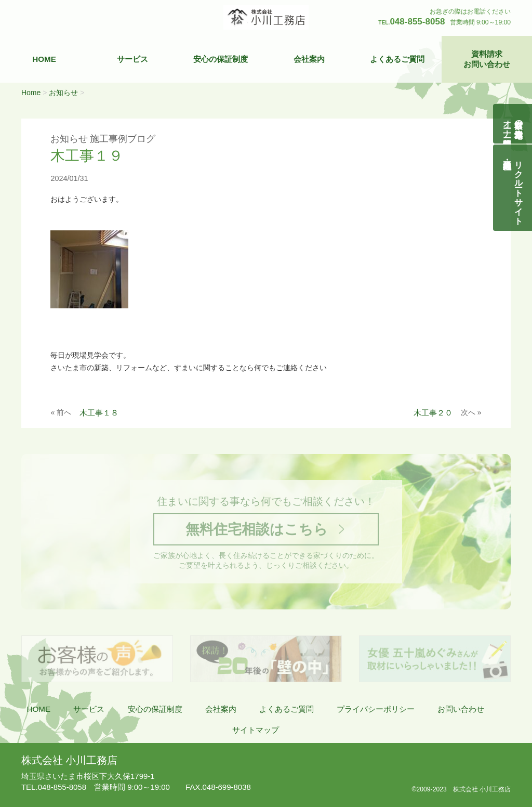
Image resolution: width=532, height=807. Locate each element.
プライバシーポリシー (376, 709)
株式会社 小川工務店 (69, 760)
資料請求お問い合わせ (487, 59)
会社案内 (309, 59)
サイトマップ (256, 730)
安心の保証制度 (221, 59)
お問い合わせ (461, 709)
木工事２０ (433, 413)
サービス (132, 59)
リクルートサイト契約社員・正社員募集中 (519, 188)
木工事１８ (99, 413)
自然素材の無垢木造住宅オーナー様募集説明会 (513, 124)
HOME (44, 59)
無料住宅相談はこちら (257, 529)
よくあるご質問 (397, 59)
